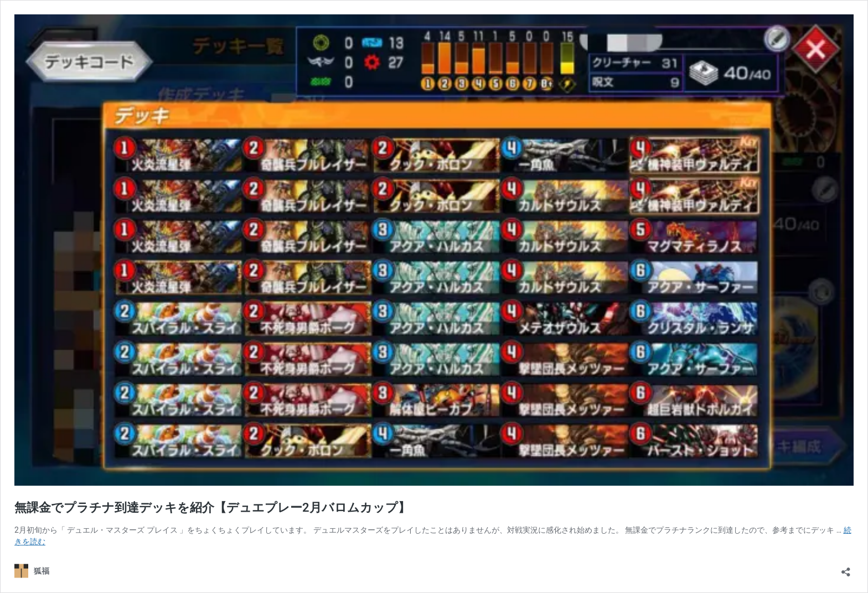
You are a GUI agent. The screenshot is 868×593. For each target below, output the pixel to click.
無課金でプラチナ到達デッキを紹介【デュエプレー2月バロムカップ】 (212, 508)
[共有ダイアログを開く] (846, 568)
